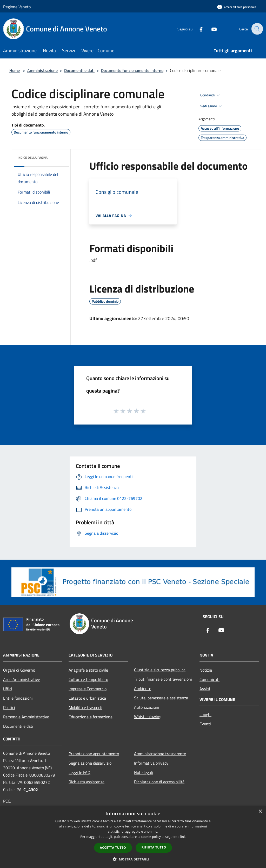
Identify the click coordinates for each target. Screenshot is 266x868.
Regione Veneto (17, 7)
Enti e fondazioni (18, 698)
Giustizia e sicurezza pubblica (160, 670)
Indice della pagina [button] (33, 158)
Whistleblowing (148, 717)
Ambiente (143, 688)
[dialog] (133, 837)
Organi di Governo (19, 670)
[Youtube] (210, 29)
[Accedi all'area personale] (237, 7)
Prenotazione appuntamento (94, 754)
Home (15, 70)
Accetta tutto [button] (113, 848)
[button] (133, 859)
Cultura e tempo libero (88, 679)
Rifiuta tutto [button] (154, 847)
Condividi (211, 95)
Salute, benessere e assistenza (161, 698)
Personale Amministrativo (26, 717)
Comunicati (210, 679)
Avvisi (205, 689)
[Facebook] (197, 29)
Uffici (8, 689)
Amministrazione (42, 70)
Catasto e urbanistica (87, 698)
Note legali (144, 772)
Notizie (206, 670)
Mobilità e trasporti (85, 707)
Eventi (205, 724)
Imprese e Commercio (88, 689)
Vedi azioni (212, 106)
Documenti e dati (79, 70)
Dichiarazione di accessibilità (159, 782)
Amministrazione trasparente (160, 754)
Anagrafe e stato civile (88, 670)
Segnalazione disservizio (90, 763)
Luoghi (205, 714)
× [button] (260, 811)
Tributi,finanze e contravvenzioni (163, 679)
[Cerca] (257, 29)
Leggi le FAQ (79, 772)
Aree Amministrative (22, 679)
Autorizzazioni (147, 707)
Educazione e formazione (91, 717)
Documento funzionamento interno (132, 70)
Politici (9, 707)
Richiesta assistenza (87, 782)
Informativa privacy (151, 763)
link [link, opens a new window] (183, 837)
